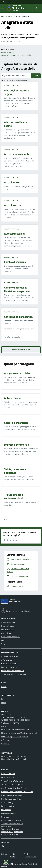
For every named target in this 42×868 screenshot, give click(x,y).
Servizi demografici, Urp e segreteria (15, 737)
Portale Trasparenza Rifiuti (11, 799)
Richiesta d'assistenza (10, 834)
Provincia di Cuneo (8, 777)
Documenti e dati (8, 626)
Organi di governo (8, 633)
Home (3, 16)
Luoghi (4, 699)
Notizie (4, 687)
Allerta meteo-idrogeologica (12, 795)
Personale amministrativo (11, 637)
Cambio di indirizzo (8, 52)
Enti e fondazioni (8, 630)
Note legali (5, 817)
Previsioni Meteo (8, 806)
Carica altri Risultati (21, 350)
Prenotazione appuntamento (12, 832)
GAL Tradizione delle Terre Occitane (14, 788)
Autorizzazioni (6, 660)
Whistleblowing (7, 802)
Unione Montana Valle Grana (12, 781)
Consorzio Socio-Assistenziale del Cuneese (17, 792)
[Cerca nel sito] (35, 8)
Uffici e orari (6, 740)
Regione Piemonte (8, 2)
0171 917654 (14, 723)
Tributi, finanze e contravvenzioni (13, 674)
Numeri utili (6, 744)
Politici (4, 640)
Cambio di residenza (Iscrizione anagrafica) (17, 55)
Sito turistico (6, 810)
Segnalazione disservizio (10, 829)
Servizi (10, 16)
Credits (13, 857)
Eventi (4, 703)
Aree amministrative (9, 622)
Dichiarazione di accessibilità (12, 820)
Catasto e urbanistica (9, 663)
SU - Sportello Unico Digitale (12, 784)
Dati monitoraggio (8, 854)
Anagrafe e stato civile (12, 86)
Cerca (36, 76)
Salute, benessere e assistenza (13, 671)
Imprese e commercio (9, 667)
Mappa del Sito (30, 857)
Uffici (3, 644)
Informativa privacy (9, 813)
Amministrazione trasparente (12, 824)
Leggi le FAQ (6, 826)
